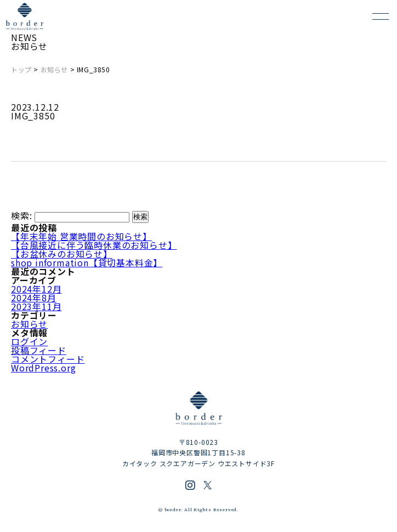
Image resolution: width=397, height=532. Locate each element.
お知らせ (54, 69)
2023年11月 (36, 306)
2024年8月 (34, 298)
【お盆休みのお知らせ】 (62, 254)
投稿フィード (39, 350)
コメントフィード (48, 359)
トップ (21, 69)
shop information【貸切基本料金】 (87, 262)
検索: (21, 216)
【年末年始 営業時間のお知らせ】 (81, 236)
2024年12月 (36, 289)
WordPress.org (43, 368)
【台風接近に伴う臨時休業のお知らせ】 (94, 245)
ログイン (29, 341)
